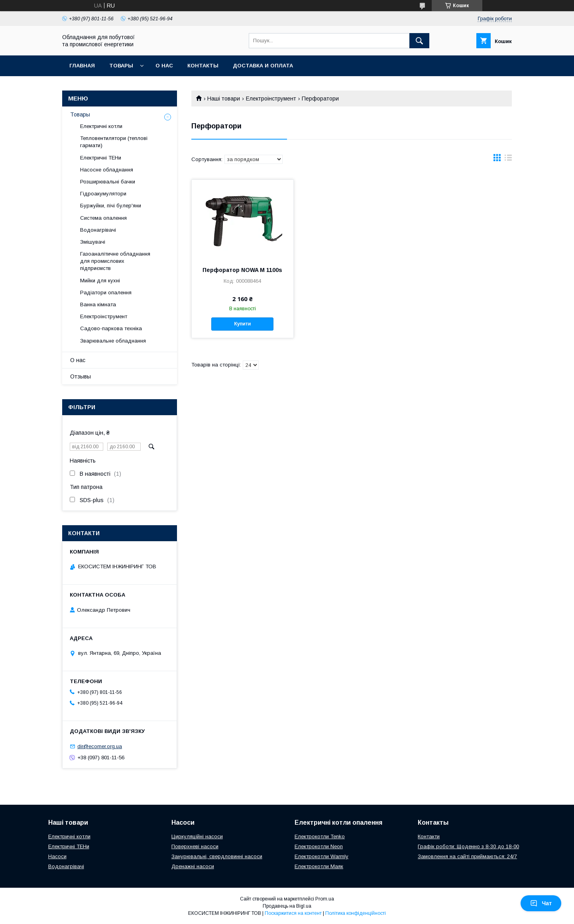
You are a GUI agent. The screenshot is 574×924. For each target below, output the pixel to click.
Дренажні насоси (193, 866)
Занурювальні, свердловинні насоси (217, 856)
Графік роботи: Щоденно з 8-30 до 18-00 (468, 846)
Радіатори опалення (106, 293)
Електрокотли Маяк (319, 866)
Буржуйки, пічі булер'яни (111, 206)
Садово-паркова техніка (111, 328)
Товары (121, 66)
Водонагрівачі (98, 230)
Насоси (57, 856)
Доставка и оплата (263, 66)
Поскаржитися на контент (293, 913)
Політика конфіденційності (356, 913)
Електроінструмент (271, 99)
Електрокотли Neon (319, 846)
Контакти (429, 836)
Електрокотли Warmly (321, 856)
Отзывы (81, 376)
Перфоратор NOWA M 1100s (242, 270)
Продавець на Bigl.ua (287, 906)
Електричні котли (101, 126)
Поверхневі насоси (195, 846)
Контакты (203, 66)
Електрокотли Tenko (320, 836)
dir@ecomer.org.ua (100, 746)
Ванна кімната (98, 304)
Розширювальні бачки (108, 182)
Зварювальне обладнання (113, 341)
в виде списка (508, 160)
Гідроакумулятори (103, 194)
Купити (242, 324)
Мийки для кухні (100, 281)
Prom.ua (325, 899)
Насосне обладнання (107, 170)
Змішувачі (93, 242)
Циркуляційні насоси (197, 836)
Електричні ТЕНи (101, 158)
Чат (541, 903)
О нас (164, 66)
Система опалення (103, 218)
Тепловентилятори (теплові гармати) (114, 142)
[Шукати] (419, 41)
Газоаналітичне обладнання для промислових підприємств (115, 261)
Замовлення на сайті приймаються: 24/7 (467, 856)
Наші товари (224, 99)
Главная (82, 66)
